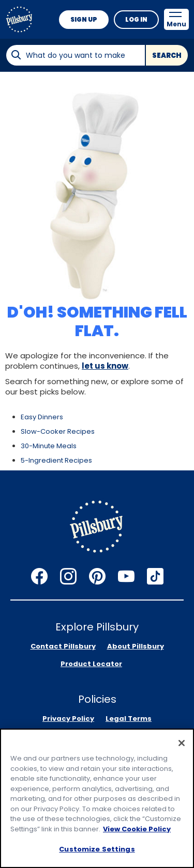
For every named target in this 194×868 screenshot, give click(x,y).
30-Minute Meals (49, 446)
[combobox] (75, 55)
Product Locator (91, 664)
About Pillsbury (136, 646)
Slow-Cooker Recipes (58, 431)
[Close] (182, 743)
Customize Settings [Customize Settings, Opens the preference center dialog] (97, 849)
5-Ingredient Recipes (56, 460)
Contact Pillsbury (63, 646)
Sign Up (84, 19)
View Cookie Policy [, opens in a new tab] (137, 829)
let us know (105, 366)
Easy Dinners (42, 417)
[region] (97, 798)
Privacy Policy (68, 719)
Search (167, 56)
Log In (136, 19)
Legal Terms (129, 719)
